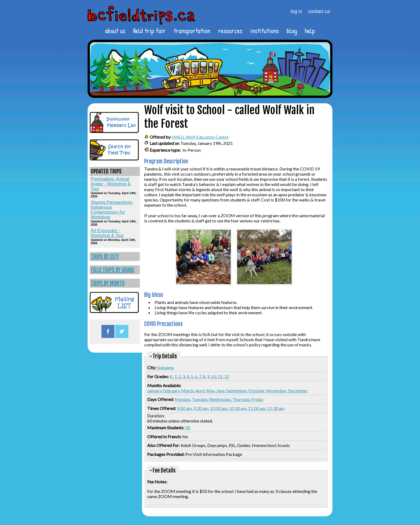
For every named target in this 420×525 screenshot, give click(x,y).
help (310, 31)
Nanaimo (166, 367)
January (154, 391)
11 (220, 376)
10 (214, 376)
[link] (115, 257)
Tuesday (200, 399)
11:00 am (257, 408)
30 (188, 428)
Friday (257, 399)
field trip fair (149, 31)
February (171, 391)
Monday (182, 399)
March (187, 391)
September (237, 391)
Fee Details (164, 470)
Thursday (241, 399)
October (256, 391)
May (210, 391)
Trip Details (165, 356)
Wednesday (220, 399)
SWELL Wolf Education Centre (200, 137)
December (298, 391)
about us (115, 31)
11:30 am (276, 408)
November (276, 391)
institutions (265, 31)
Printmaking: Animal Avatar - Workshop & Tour (111, 184)
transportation (192, 31)
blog (292, 31)
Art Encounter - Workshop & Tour (107, 233)
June (220, 391)
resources (230, 31)
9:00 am (184, 408)
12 (227, 376)
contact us (319, 11)
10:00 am (219, 408)
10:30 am (238, 408)
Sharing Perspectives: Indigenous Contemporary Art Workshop (112, 210)
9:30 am (201, 408)
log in (297, 11)
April (200, 391)
